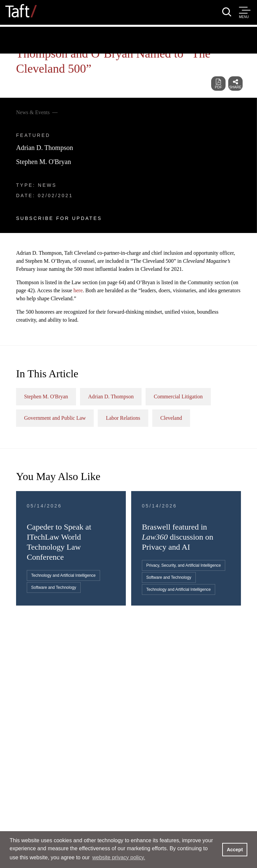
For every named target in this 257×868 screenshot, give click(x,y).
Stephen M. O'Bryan (44, 162)
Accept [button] (235, 850)
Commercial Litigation (178, 397)
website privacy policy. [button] (119, 857)
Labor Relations (123, 418)
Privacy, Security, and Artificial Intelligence (184, 565)
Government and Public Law (55, 418)
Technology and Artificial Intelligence (63, 575)
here (78, 290)
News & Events (33, 112)
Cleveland (171, 418)
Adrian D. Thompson (45, 148)
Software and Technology (54, 587)
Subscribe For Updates (59, 218)
